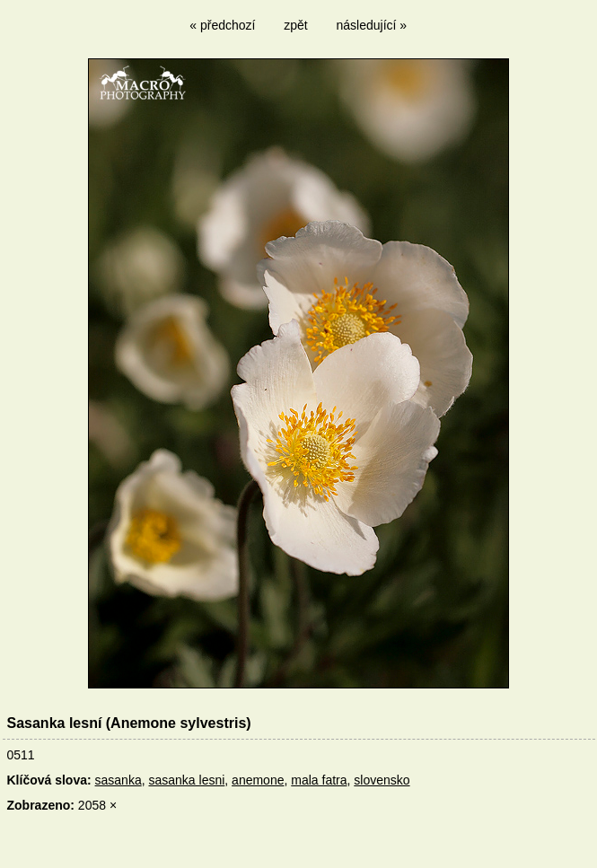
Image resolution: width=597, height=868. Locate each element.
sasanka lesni (186, 780)
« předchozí (222, 25)
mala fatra (319, 780)
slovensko (382, 780)
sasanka (119, 780)
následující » (372, 25)
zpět (295, 25)
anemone (258, 780)
